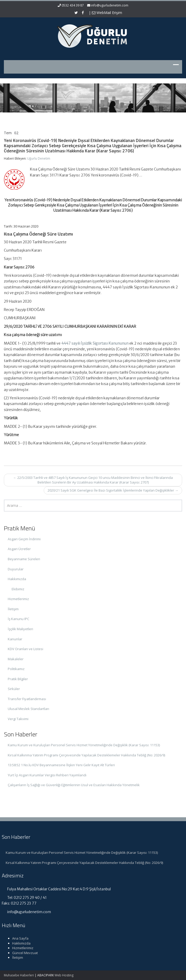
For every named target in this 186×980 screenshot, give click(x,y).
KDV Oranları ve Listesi (25, 649)
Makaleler (16, 659)
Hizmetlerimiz (18, 599)
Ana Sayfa (18, 938)
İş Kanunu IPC (18, 619)
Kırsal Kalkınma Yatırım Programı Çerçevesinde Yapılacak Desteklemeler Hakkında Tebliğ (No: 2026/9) (86, 755)
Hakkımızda (17, 579)
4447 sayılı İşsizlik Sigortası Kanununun (95, 343)
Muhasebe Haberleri (19, 975)
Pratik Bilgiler (18, 679)
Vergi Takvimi (18, 719)
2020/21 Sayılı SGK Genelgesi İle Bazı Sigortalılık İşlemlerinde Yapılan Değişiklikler (113, 490)
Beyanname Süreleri (24, 559)
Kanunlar (15, 639)
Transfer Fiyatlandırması (27, 699)
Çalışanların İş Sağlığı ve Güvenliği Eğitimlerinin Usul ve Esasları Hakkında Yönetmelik (74, 785)
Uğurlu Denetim (39, 158)
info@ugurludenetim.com (110, 5)
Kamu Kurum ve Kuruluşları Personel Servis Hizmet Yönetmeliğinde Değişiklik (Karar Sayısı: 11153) (84, 745)
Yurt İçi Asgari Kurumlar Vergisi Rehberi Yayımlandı (47, 775)
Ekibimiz (18, 589)
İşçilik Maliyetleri (20, 629)
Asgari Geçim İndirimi (24, 539)
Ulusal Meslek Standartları (28, 709)
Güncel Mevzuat (22, 953)
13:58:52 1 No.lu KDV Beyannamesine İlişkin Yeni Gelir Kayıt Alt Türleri (61, 765)
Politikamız (16, 669)
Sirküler (14, 689)
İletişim (13, 609)
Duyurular (16, 569)
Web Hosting (64, 975)
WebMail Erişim (107, 13)
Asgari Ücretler (19, 549)
